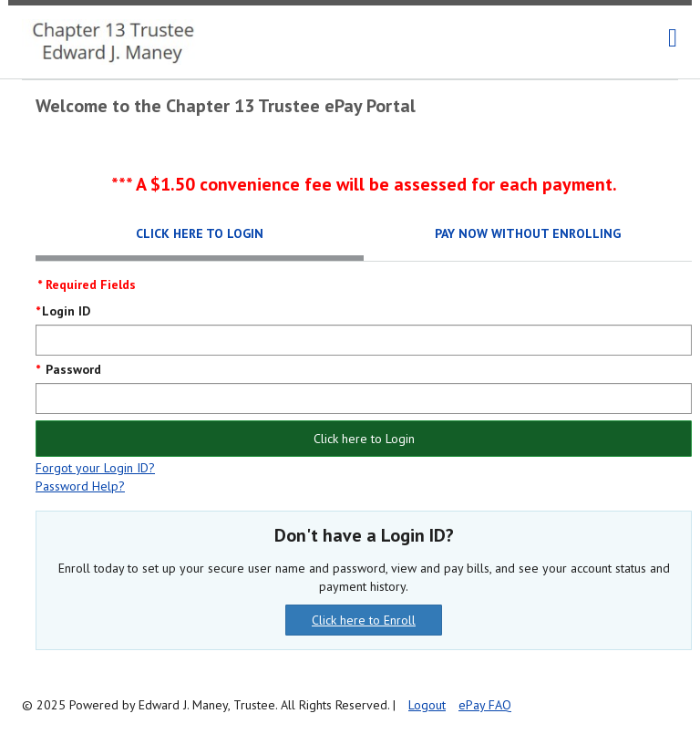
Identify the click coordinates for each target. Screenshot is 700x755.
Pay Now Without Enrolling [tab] (528, 233)
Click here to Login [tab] (200, 233)
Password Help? (80, 486)
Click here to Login (364, 439)
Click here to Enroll (364, 620)
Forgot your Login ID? (95, 468)
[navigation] (673, 38)
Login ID (66, 311)
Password (72, 369)
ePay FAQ (485, 705)
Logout (427, 705)
